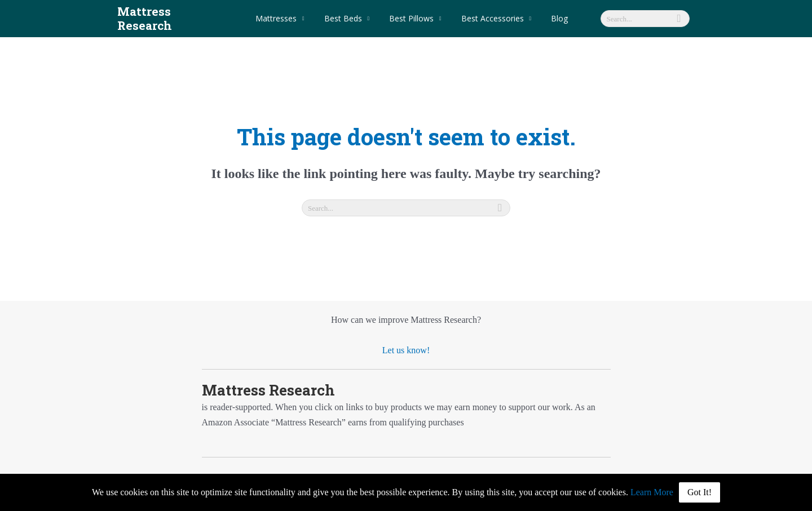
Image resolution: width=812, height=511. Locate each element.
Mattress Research (173, 11)
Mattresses (286, 11)
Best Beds (349, 11)
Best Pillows (413, 11)
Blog (553, 11)
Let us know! (406, 336)
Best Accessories (490, 11)
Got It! (700, 492)
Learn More (652, 492)
